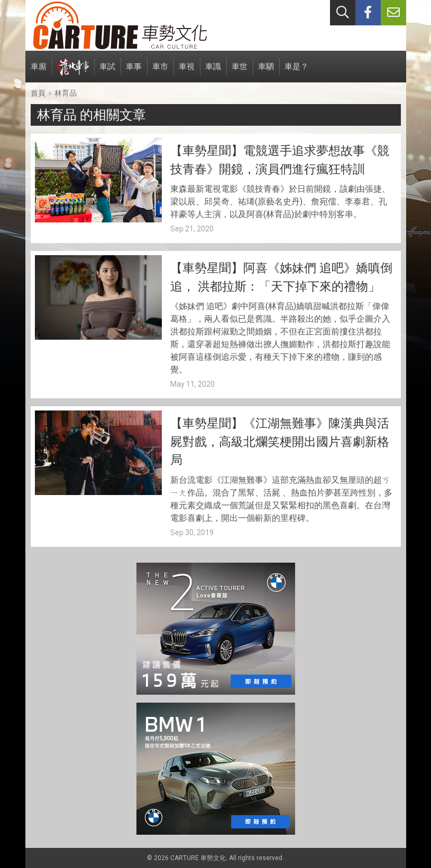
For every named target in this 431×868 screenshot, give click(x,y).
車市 (160, 72)
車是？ (296, 72)
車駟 (266, 72)
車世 (240, 72)
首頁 (38, 93)
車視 (187, 72)
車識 (213, 72)
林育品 (66, 93)
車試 (107, 72)
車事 (134, 72)
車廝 (39, 72)
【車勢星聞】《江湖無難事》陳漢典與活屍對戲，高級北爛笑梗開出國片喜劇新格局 (280, 442)
